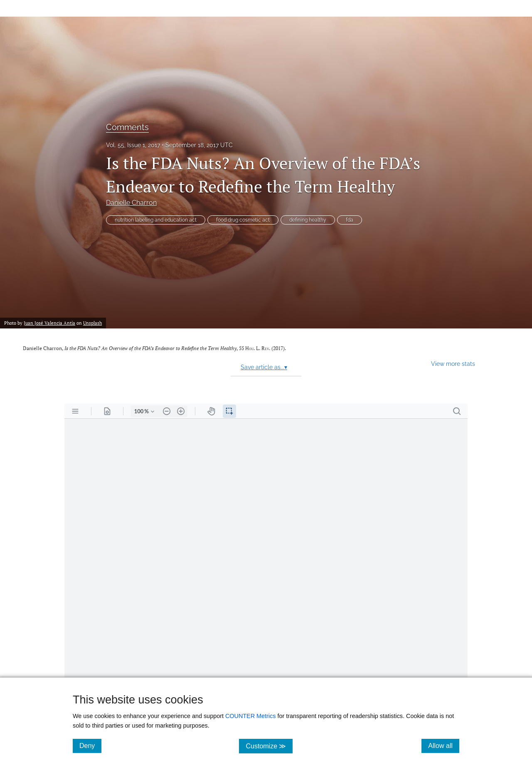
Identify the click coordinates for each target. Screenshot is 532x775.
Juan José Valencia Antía (49, 323)
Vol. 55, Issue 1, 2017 (133, 145)
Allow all (444, 745)
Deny (90, 745)
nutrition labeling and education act (156, 220)
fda (350, 220)
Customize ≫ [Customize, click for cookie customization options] (269, 746)
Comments (127, 127)
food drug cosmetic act (243, 220)
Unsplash (92, 323)
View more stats (453, 364)
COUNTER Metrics (251, 716)
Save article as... (264, 367)
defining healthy (308, 220)
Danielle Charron (131, 203)
